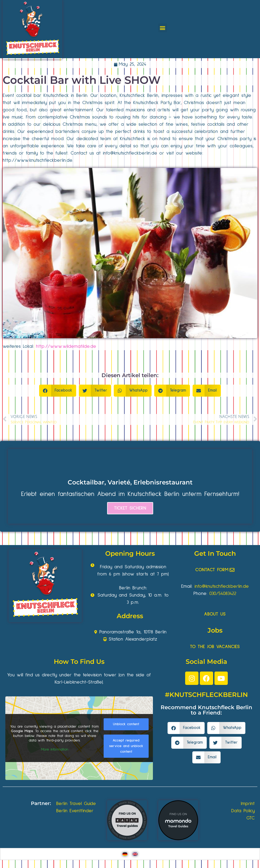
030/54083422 (223, 594)
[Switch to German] (125, 854)
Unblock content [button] (126, 724)
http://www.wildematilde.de (66, 346)
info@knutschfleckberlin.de (222, 586)
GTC (251, 818)
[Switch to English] (135, 854)
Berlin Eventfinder (75, 811)
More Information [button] (55, 749)
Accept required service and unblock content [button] (126, 746)
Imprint (248, 804)
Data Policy (243, 811)
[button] (163, 28)
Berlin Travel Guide (76, 804)
